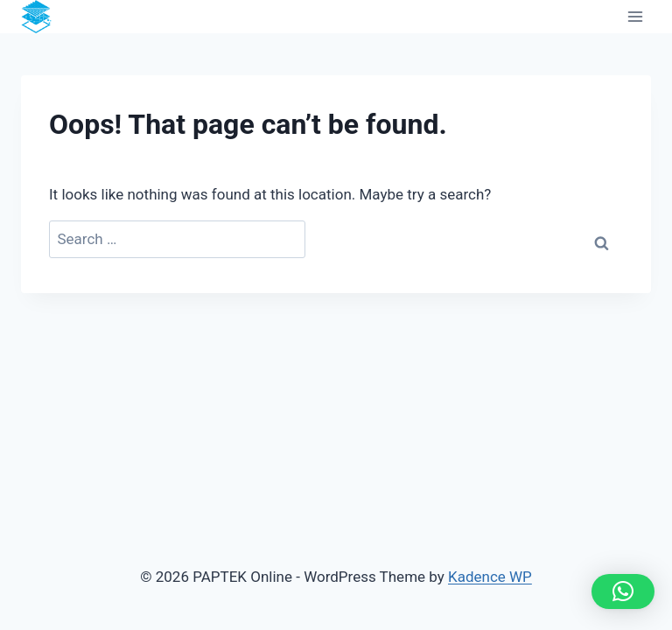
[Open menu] (635, 17)
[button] (623, 591)
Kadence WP (490, 577)
